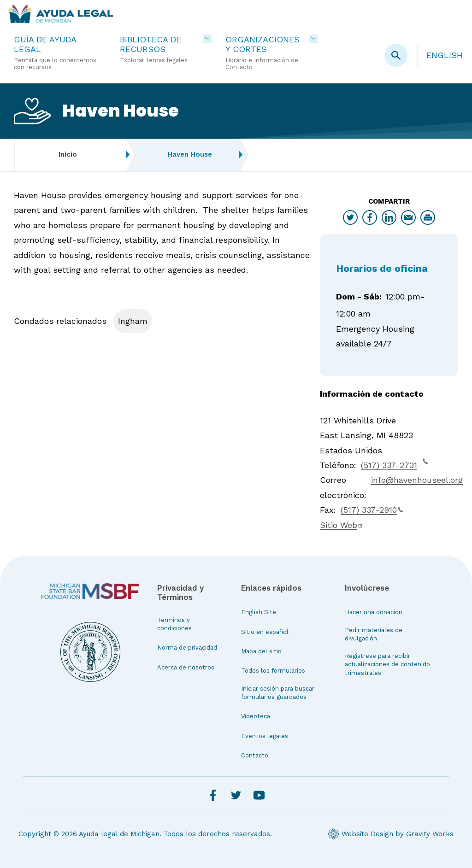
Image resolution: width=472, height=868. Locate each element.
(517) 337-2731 (395, 464)
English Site (259, 612)
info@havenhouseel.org (417, 480)
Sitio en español (265, 632)
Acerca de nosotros (186, 667)
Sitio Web (342, 525)
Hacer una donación (374, 612)
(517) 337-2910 (372, 510)
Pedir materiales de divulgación (374, 634)
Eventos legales (265, 736)
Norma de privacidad (187, 648)
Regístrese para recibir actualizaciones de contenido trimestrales (387, 664)
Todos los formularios (273, 671)
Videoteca (256, 716)
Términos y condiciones (174, 624)
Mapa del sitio (261, 651)
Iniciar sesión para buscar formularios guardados (278, 693)
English (445, 55)
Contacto (255, 755)
